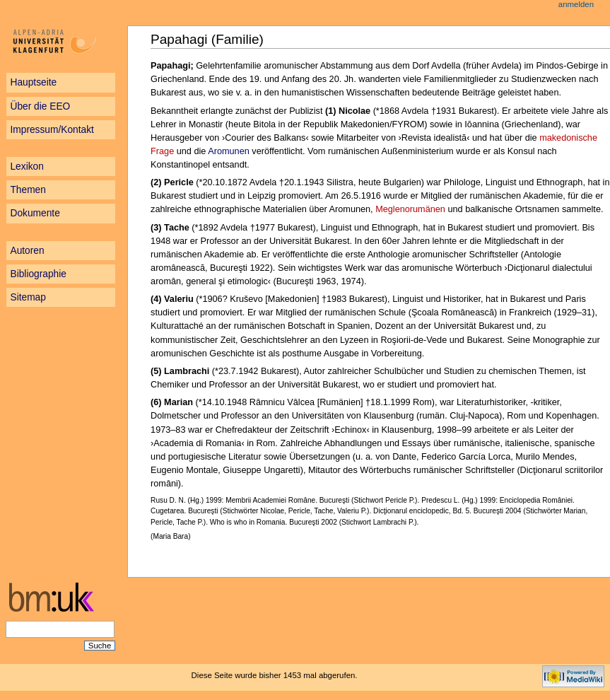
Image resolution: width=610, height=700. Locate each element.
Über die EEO (40, 106)
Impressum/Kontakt (52, 130)
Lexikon (27, 167)
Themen (28, 190)
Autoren (27, 251)
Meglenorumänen (410, 209)
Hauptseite (33, 82)
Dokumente (35, 213)
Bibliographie (38, 274)
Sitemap (28, 297)
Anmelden (576, 4)
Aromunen (229, 151)
